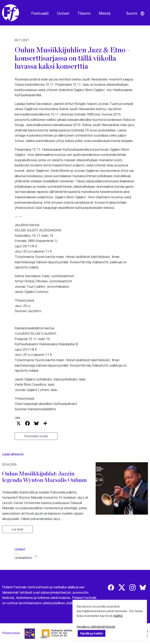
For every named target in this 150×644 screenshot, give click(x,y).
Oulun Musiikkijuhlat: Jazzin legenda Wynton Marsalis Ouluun (44, 477)
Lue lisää (17, 529)
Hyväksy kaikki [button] (92, 633)
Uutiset (63, 13)
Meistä (105, 13)
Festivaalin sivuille (36, 436)
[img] (111, 587)
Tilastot (84, 13)
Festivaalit (40, 13)
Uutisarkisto (23, 558)
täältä (118, 616)
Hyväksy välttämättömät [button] (96, 627)
